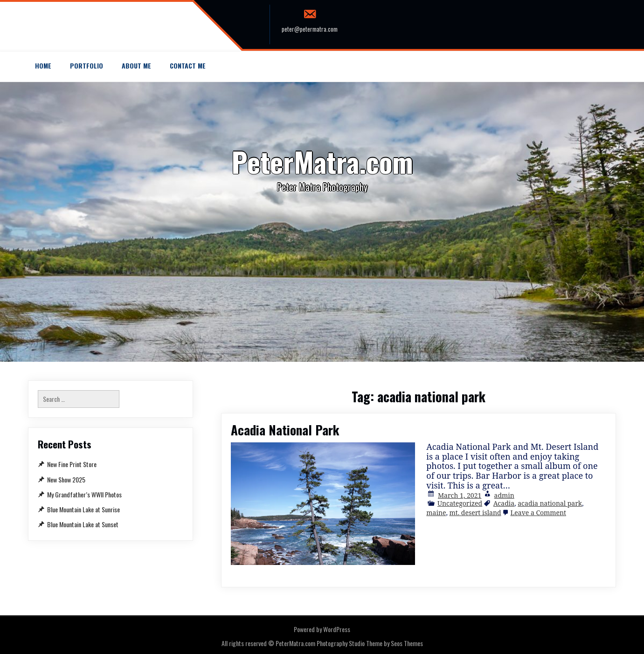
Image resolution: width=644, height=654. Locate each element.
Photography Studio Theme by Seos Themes (370, 643)
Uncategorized (460, 503)
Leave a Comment (538, 513)
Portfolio (87, 65)
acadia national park (550, 503)
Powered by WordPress (322, 629)
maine (436, 513)
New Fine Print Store (72, 464)
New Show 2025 (66, 479)
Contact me (188, 65)
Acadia (504, 503)
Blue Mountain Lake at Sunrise (83, 509)
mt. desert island (475, 513)
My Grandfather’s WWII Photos (84, 494)
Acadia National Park (285, 430)
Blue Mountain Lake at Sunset (83, 524)
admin (504, 495)
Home (43, 65)
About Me (136, 65)
